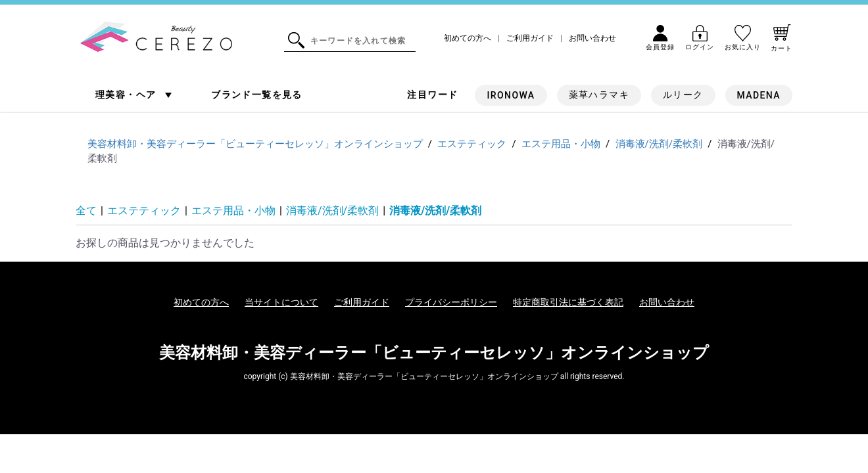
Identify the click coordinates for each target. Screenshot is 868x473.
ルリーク (683, 95)
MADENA (759, 95)
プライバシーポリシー (451, 302)
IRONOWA (511, 95)
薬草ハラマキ (599, 95)
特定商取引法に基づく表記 (568, 302)
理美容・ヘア (127, 95)
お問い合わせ (592, 38)
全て (86, 211)
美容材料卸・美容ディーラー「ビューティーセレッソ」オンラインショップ (434, 353)
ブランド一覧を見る (257, 95)
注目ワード (432, 95)
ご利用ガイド (530, 38)
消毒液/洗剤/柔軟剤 (332, 211)
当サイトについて (281, 302)
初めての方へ (468, 38)
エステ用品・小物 (233, 211)
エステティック (144, 211)
